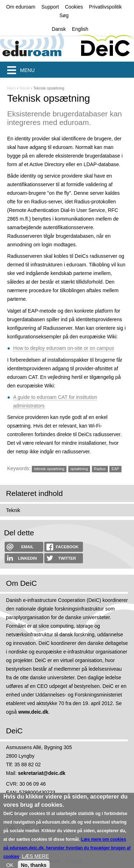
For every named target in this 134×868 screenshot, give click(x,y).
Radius (100, 469)
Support (50, 7)
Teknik (25, 88)
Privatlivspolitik (105, 7)
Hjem (12, 88)
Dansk (59, 29)
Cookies (74, 7)
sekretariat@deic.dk (42, 773)
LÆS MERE (35, 862)
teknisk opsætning (49, 469)
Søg (64, 15)
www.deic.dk (33, 712)
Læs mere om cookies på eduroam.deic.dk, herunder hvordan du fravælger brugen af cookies (67, 854)
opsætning (79, 469)
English (80, 29)
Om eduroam (21, 7)
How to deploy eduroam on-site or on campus (64, 348)
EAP (115, 469)
